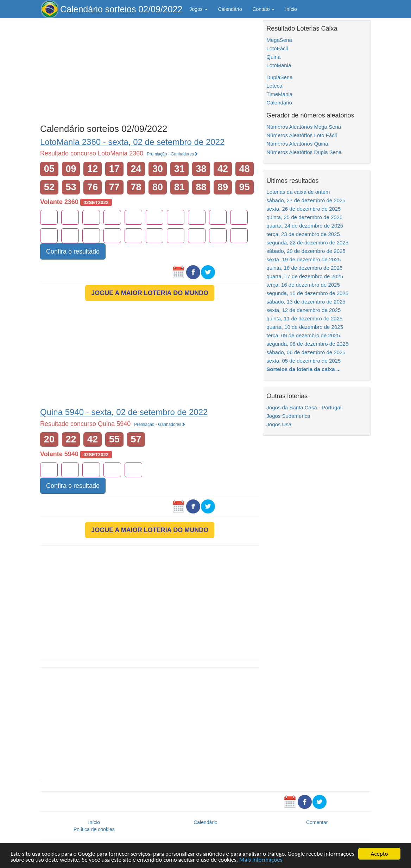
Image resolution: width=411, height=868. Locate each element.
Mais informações (261, 860)
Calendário (230, 9)
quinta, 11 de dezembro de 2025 (304, 318)
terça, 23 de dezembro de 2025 (303, 234)
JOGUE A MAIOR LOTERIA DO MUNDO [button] (150, 293)
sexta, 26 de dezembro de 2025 (303, 209)
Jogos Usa (279, 424)
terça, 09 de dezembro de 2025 (303, 335)
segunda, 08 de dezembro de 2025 (307, 344)
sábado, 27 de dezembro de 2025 (306, 200)
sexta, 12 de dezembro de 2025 (303, 310)
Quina (273, 57)
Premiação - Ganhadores (172, 154)
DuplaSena (279, 77)
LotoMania (279, 65)
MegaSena (279, 40)
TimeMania (279, 94)
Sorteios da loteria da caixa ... (303, 369)
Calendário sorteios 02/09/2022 (121, 9)
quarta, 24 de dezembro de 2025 (305, 226)
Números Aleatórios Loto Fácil (302, 135)
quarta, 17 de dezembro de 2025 (305, 276)
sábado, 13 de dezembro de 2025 (306, 302)
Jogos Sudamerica (288, 416)
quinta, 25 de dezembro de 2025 (304, 217)
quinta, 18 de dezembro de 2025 (304, 268)
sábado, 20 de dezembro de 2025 (306, 251)
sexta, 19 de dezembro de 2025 (303, 259)
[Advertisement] (150, 69)
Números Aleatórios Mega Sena (304, 127)
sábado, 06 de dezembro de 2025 (306, 352)
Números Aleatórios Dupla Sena (304, 152)
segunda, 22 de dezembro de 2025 (307, 242)
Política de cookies (94, 829)
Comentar (317, 822)
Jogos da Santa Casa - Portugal (304, 407)
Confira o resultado (73, 251)
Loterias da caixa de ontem (298, 192)
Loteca (274, 86)
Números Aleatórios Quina (297, 144)
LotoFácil (277, 48)
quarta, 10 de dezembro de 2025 (305, 327)
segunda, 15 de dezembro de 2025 (307, 293)
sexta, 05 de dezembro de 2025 (303, 361)
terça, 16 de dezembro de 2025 (303, 285)
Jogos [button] (198, 9)
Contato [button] (263, 9)
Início (291, 9)
